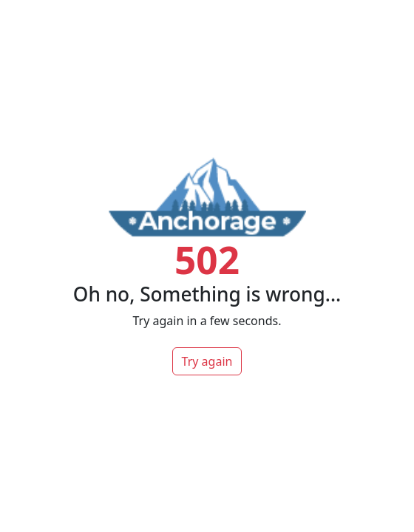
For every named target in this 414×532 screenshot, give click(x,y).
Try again (207, 361)
